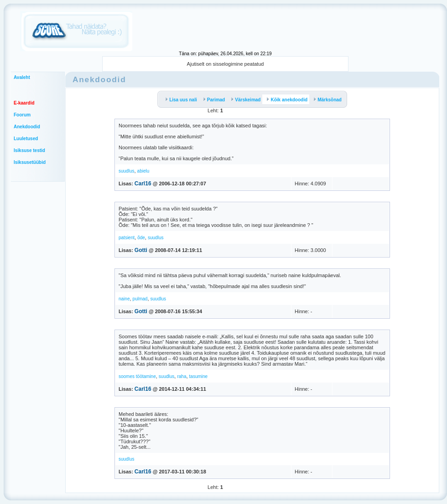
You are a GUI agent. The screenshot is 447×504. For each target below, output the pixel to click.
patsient (127, 238)
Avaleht (22, 77)
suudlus (126, 171)
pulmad (140, 299)
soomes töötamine (137, 376)
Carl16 (143, 184)
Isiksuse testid (29, 150)
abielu (143, 171)
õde (141, 238)
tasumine (199, 376)
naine (124, 299)
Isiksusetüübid (30, 162)
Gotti (141, 250)
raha (182, 376)
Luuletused (26, 139)
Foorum (22, 115)
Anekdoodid (27, 127)
